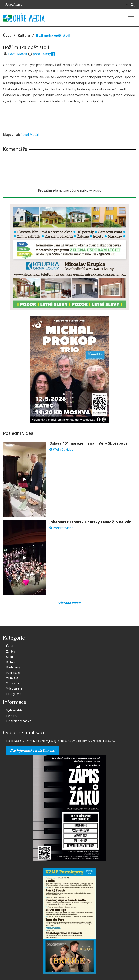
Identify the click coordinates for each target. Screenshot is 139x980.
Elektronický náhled (19, 721)
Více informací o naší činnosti (33, 751)
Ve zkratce (13, 683)
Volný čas (12, 678)
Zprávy (11, 651)
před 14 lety (42, 54)
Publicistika (13, 673)
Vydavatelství (15, 710)
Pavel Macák (18, 54)
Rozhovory (13, 667)
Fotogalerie (14, 694)
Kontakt (11, 716)
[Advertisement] (69, 119)
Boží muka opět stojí (53, 35)
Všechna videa (69, 603)
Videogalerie (14, 688)
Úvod (7, 35)
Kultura (24, 35)
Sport (10, 657)
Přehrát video (61, 449)
